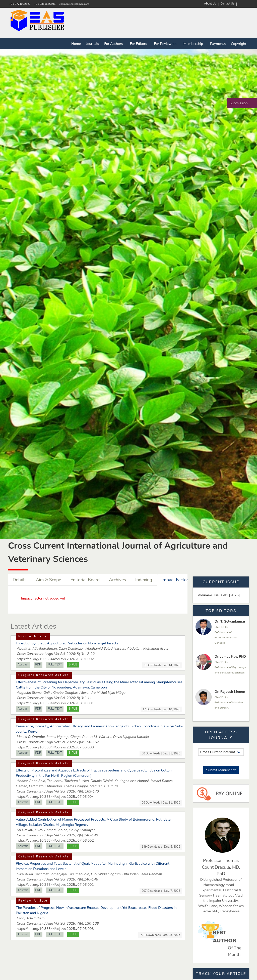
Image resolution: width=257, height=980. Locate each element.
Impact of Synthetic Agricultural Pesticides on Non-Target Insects (67, 643)
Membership (194, 44)
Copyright (239, 44)
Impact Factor (175, 580)
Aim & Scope (49, 580)
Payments (218, 44)
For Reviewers (166, 44)
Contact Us (228, 4)
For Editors (139, 44)
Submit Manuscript (221, 770)
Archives (117, 580)
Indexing (144, 580)
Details (20, 580)
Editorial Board (85, 580)
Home (76, 44)
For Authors (114, 44)
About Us (210, 4)
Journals (92, 44)
